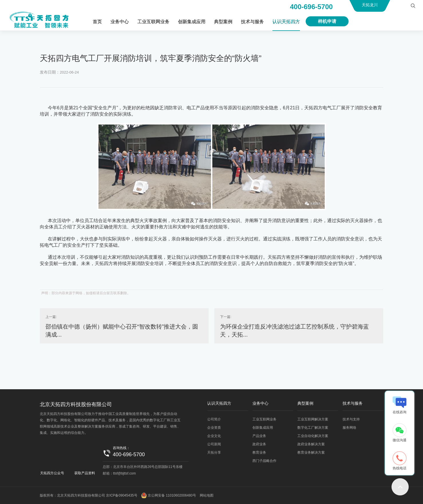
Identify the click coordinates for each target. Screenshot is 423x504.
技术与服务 (252, 22)
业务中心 (120, 22)
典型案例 (223, 22)
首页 (97, 22)
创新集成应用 (192, 22)
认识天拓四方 (286, 22)
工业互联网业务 (153, 22)
